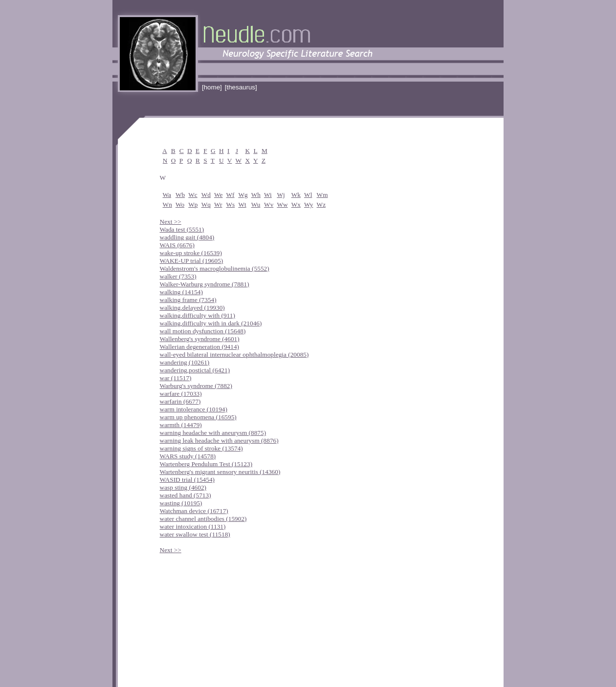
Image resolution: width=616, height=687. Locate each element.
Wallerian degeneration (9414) (200, 347)
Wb (180, 195)
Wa (167, 195)
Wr (218, 204)
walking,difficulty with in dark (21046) (211, 323)
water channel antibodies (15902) (203, 519)
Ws (231, 204)
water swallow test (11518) (195, 534)
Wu (256, 204)
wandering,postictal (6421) (195, 370)
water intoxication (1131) (193, 526)
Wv (269, 204)
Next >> (171, 222)
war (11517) (176, 378)
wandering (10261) (185, 362)
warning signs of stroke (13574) (201, 448)
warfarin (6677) (180, 401)
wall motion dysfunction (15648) (203, 331)
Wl (308, 195)
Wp (193, 204)
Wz (321, 204)
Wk (296, 195)
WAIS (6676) (177, 245)
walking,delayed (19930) (192, 308)
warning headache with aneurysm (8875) (213, 433)
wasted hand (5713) (186, 495)
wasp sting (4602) (183, 487)
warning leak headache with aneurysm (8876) (219, 440)
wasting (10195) (181, 503)
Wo (180, 204)
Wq (206, 204)
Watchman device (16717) (194, 511)
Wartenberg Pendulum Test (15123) (206, 464)
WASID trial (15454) (187, 480)
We (218, 195)
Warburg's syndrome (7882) (196, 386)
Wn (167, 204)
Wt (242, 204)
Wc (193, 195)
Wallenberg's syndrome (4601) (200, 339)
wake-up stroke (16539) (191, 253)
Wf (231, 195)
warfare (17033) (181, 394)
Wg (243, 195)
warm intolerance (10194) (194, 409)
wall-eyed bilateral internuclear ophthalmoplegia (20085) (234, 354)
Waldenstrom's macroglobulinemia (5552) (215, 268)
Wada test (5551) (182, 229)
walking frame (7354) (188, 300)
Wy (308, 204)
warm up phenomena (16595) (198, 417)
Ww (282, 204)
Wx (296, 204)
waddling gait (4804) (187, 237)
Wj (281, 195)
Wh (256, 195)
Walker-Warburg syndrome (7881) (205, 284)
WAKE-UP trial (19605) (192, 261)
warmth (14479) (181, 425)
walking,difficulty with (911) (198, 315)
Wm (322, 195)
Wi (268, 195)
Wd (206, 195)
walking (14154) (181, 292)
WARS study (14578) (188, 456)
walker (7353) (178, 276)
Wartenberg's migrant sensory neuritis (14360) (220, 472)
